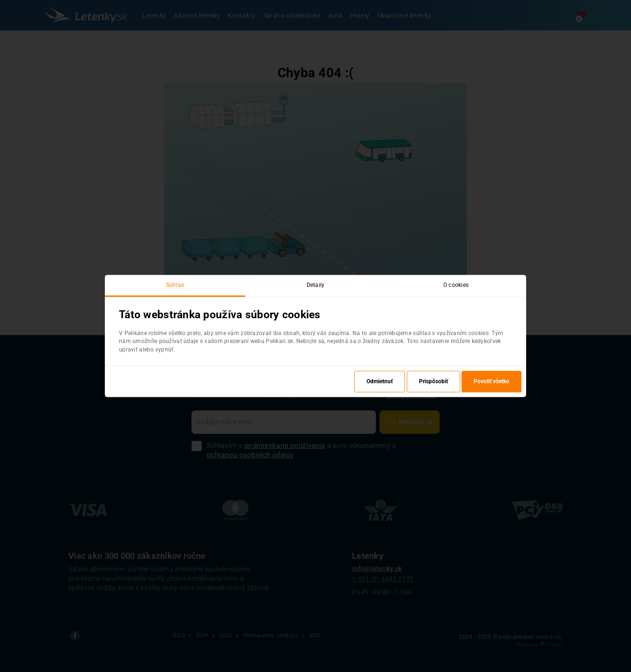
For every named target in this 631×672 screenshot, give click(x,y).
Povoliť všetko (492, 382)
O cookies (456, 285)
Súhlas (175, 285)
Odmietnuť (380, 382)
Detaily (316, 285)
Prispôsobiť (433, 382)
